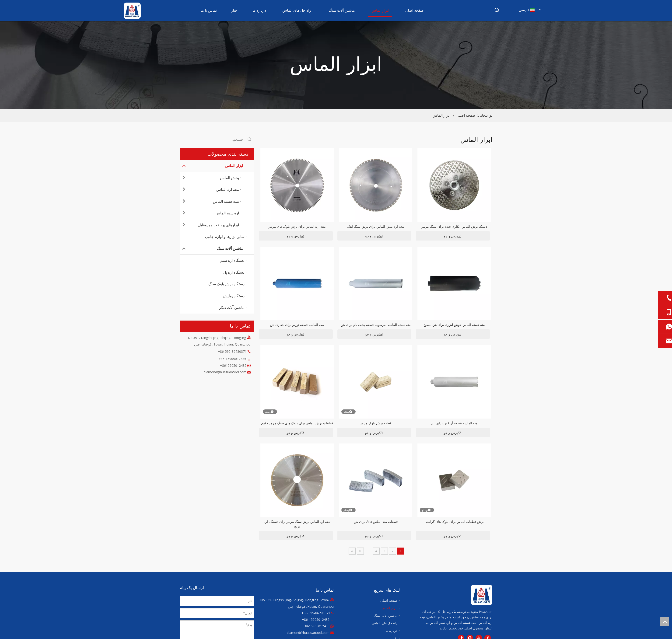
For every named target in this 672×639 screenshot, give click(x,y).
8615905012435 (234, 365)
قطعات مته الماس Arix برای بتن (376, 522)
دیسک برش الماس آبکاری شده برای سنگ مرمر (454, 226)
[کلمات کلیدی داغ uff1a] (497, 10)
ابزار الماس (211, 166)
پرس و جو (452, 236)
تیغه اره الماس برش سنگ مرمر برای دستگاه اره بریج (297, 524)
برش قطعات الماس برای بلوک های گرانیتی (454, 522)
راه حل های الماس (385, 623)
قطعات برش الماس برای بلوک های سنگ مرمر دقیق (297, 423)
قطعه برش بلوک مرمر (376, 423)
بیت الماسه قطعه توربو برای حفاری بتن (297, 325)
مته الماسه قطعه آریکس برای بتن (454, 423)
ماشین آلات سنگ (211, 249)
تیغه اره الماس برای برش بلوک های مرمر (297, 226)
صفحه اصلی (389, 600)
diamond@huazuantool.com (225, 372)
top (665, 622)
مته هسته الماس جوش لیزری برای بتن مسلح (454, 325)
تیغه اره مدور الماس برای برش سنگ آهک (376, 226)
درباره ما (391, 630)
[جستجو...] (213, 140)
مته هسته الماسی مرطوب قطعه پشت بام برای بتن (376, 325)
